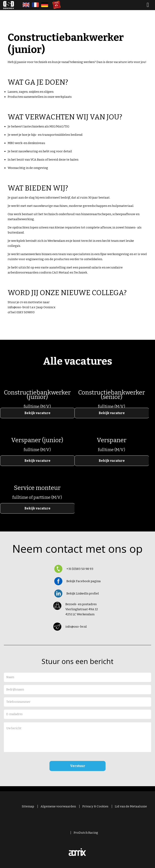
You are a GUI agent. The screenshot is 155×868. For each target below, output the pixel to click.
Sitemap (28, 806)
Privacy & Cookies (95, 806)
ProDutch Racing (86, 833)
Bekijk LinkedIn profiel (83, 593)
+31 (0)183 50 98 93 (80, 569)
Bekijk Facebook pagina (84, 581)
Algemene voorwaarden (58, 806)
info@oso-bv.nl (76, 627)
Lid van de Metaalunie (131, 806)
